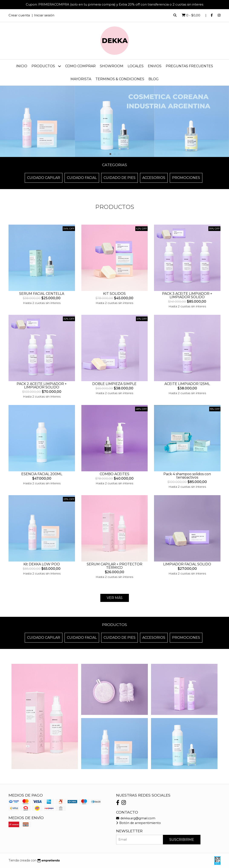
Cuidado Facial (82, 178)
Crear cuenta (19, 15)
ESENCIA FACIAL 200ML (42, 474)
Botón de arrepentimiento (138, 823)
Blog (154, 79)
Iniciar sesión (44, 15)
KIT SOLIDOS (114, 294)
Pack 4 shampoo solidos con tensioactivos (187, 476)
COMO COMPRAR (80, 66)
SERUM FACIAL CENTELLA (42, 294)
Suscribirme (182, 840)
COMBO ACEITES (114, 474)
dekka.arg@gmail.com (136, 818)
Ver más (115, 598)
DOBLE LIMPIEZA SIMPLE (114, 384)
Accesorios (154, 178)
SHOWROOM (112, 66)
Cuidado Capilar (44, 178)
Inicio (22, 66)
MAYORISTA (81, 79)
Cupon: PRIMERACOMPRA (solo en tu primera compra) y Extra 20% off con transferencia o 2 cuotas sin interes (114, 4)
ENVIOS (155, 66)
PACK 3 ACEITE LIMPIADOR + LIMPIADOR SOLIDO (187, 295)
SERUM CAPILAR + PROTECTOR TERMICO (114, 566)
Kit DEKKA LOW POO (42, 564)
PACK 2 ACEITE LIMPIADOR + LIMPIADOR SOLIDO (42, 386)
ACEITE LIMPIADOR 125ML (187, 384)
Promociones (186, 178)
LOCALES (136, 66)
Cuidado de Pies (120, 178)
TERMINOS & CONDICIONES (120, 79)
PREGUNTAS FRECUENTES (189, 66)
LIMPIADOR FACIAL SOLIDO (187, 564)
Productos (46, 66)
